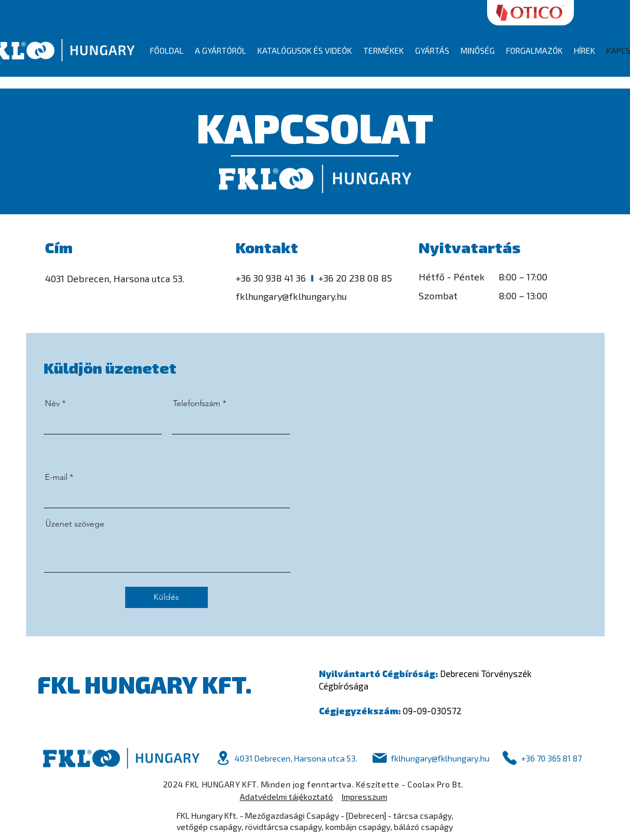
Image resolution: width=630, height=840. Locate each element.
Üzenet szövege (75, 524)
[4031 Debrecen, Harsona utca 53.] (286, 758)
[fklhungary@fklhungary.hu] (430, 758)
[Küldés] (167, 597)
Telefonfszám (197, 403)
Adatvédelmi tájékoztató (286, 797)
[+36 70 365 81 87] (541, 758)
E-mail (56, 477)
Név (52, 403)
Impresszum (365, 797)
